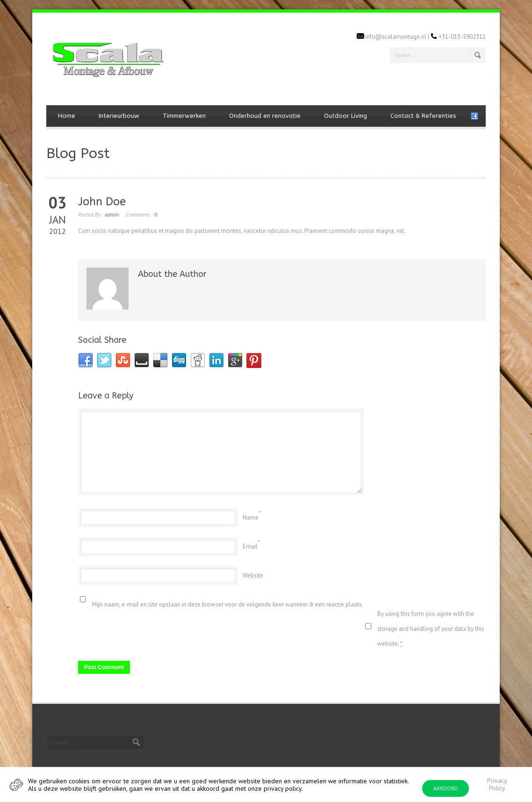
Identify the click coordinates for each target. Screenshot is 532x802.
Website (253, 575)
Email (250, 546)
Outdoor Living (345, 116)
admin (112, 214)
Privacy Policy (497, 784)
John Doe (102, 202)
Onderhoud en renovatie (265, 116)
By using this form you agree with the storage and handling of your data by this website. (431, 629)
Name (251, 517)
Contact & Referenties (423, 116)
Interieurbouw (119, 116)
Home (67, 116)
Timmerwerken (184, 116)
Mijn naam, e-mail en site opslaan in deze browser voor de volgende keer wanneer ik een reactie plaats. (228, 604)
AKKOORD (446, 788)
